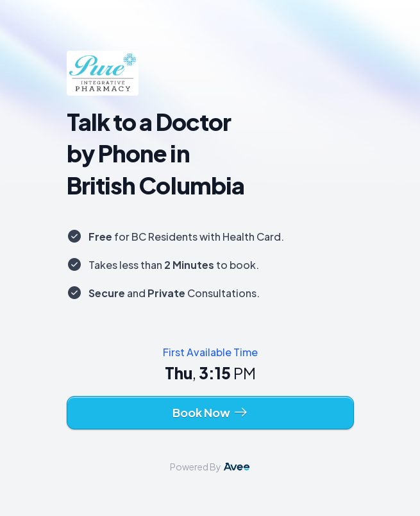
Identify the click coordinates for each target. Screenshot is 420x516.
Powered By (210, 467)
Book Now (210, 413)
